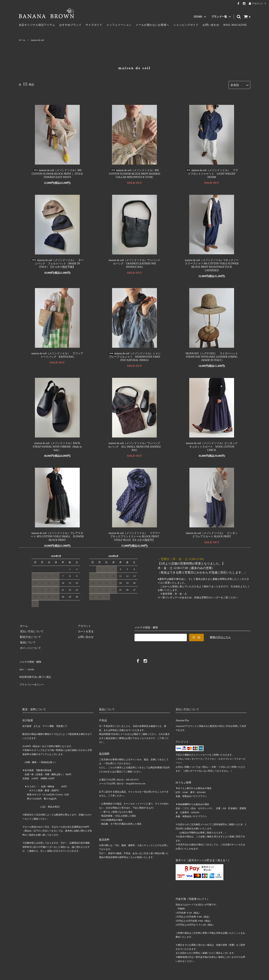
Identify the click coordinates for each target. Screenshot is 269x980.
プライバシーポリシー (32, 676)
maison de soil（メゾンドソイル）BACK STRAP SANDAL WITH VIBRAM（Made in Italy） (57, 445)
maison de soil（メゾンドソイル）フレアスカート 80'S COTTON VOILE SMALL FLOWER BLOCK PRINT (57, 535)
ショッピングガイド (186, 25)
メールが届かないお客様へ (152, 25)
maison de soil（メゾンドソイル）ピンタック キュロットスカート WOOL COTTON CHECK (212, 445)
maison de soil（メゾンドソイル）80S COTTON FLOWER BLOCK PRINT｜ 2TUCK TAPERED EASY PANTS (57, 172)
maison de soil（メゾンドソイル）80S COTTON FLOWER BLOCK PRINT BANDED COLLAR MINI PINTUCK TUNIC (134, 172)
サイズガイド (94, 25)
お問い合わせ (211, 25)
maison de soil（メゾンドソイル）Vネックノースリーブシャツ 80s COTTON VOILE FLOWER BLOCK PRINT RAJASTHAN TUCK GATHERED (212, 264)
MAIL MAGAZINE (235, 25)
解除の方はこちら (220, 636)
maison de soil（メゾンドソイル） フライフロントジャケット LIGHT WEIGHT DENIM (212, 172)
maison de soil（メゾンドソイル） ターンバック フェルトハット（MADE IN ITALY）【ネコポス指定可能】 (57, 262)
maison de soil (37, 40)
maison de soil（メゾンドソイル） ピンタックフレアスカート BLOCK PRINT (212, 534)
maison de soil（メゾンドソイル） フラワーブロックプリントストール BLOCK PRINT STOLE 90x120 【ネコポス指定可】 (135, 535)
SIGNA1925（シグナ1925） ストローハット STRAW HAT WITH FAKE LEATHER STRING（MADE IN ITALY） (213, 355)
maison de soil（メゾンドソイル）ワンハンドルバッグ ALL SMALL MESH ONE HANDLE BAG (135, 445)
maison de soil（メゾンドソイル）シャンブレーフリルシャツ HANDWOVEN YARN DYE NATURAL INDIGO (135, 355)
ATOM (29, 665)
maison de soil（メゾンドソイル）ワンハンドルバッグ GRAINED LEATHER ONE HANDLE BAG (135, 262)
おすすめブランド (70, 25)
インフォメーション (119, 25)
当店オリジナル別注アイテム (37, 25)
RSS (21, 665)
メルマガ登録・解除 (30, 660)
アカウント (258, 3)
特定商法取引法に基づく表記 (36, 671)
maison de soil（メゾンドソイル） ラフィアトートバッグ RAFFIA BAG (57, 354)
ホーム (22, 40)
